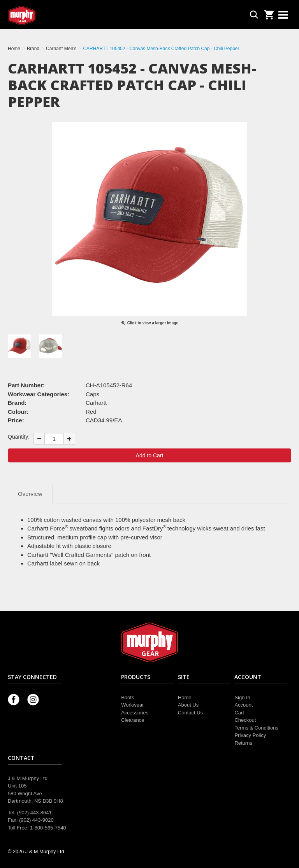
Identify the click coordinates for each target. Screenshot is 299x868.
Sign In (242, 697)
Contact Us (190, 713)
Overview (30, 494)
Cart (239, 713)
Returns (243, 743)
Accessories (135, 713)
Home (185, 697)
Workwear (132, 705)
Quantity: (19, 437)
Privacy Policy (250, 735)
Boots (128, 697)
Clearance (133, 720)
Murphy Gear (41, 16)
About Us (188, 705)
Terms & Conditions (256, 728)
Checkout (245, 720)
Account (244, 705)
